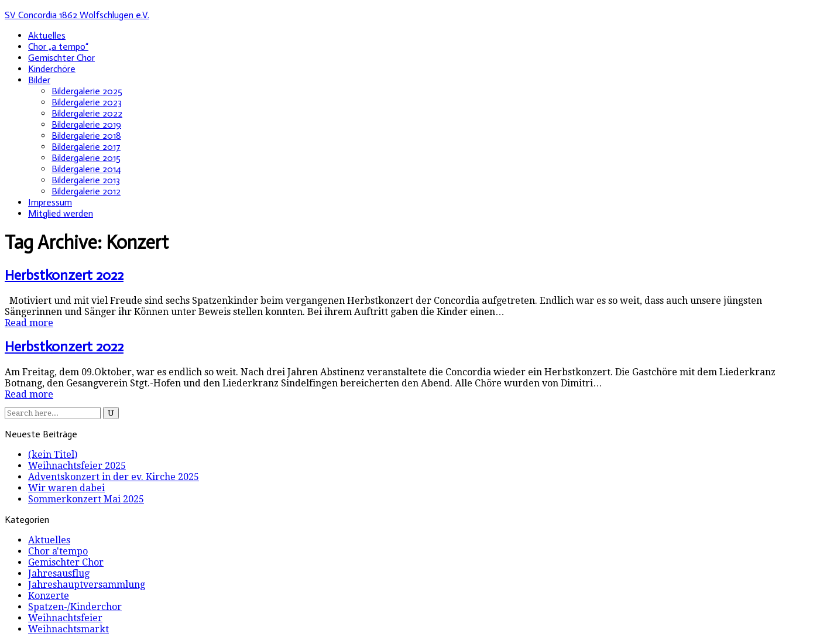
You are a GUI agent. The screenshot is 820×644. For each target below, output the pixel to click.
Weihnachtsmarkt (68, 629)
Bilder (39, 80)
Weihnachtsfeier (65, 618)
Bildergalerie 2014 (86, 169)
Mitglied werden (61, 213)
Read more (29, 323)
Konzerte (49, 596)
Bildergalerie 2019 (86, 124)
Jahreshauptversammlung (87, 585)
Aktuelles (47, 35)
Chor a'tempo (58, 551)
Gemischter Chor (61, 58)
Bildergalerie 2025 (87, 91)
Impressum (50, 202)
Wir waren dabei (66, 488)
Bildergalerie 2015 (86, 158)
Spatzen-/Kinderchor (75, 607)
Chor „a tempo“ (58, 47)
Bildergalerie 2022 (87, 113)
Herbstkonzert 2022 (64, 275)
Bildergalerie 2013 (86, 180)
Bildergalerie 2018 (86, 136)
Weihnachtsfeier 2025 (77, 466)
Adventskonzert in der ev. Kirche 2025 (114, 477)
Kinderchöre (52, 69)
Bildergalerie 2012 (86, 191)
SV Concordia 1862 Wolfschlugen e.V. (77, 15)
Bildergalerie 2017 (86, 147)
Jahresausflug (59, 573)
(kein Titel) (53, 455)
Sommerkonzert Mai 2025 (86, 499)
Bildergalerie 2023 (87, 102)
